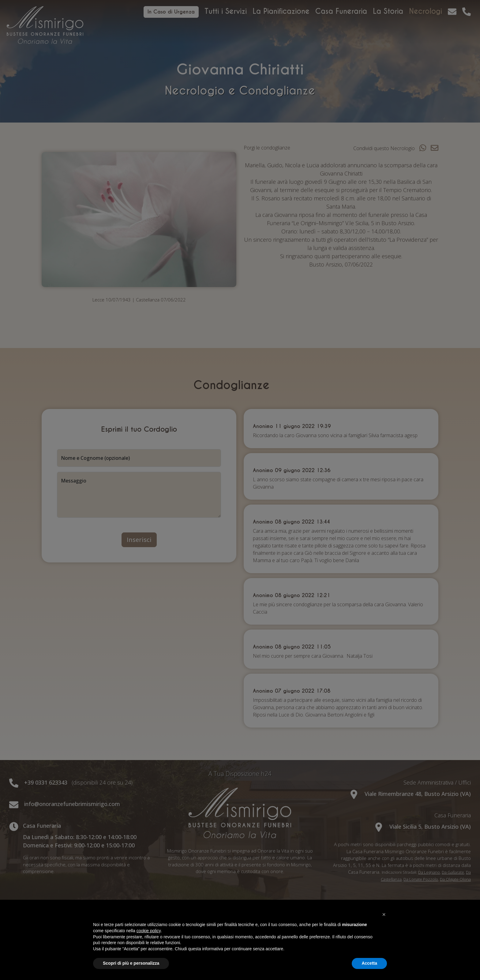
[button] (384, 914)
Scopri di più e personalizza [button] (131, 963)
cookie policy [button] (149, 931)
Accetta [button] (369, 963)
